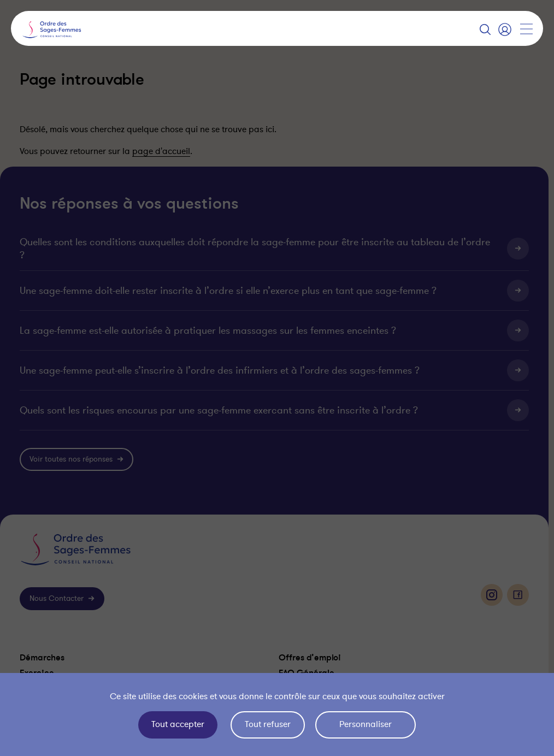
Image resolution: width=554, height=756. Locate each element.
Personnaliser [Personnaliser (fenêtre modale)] (366, 724)
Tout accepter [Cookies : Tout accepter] (178, 724)
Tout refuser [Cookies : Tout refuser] (268, 724)
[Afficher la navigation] (526, 29)
